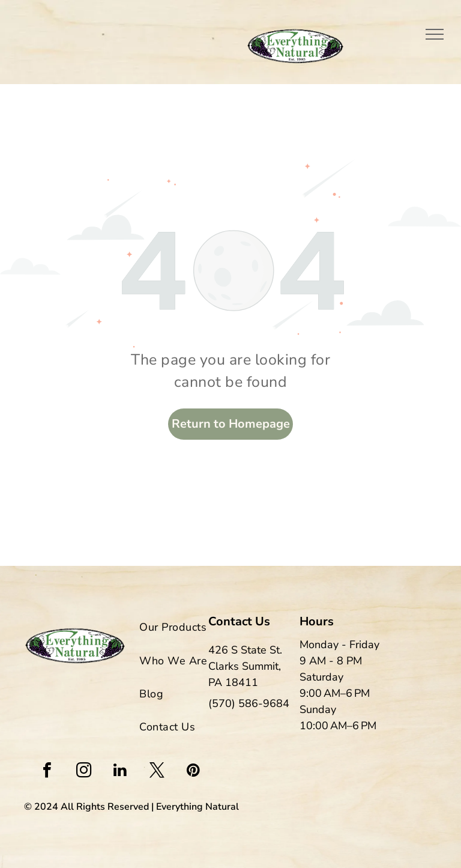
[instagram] (83, 772)
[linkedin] (120, 772)
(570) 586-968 (246, 703)
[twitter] (157, 772)
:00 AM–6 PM (338, 693)
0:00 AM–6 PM (341, 726)
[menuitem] (193, 624)
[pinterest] (193, 772)
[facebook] (47, 772)
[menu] (435, 34)
